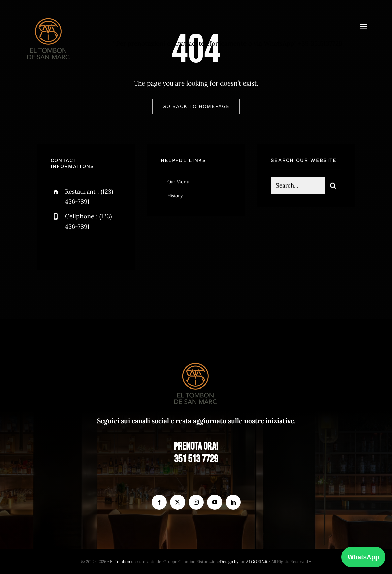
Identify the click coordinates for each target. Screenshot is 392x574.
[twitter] (77, 247)
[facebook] (58, 247)
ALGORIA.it (257, 561)
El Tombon (120, 561)
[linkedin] (233, 502)
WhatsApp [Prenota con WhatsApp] (363, 557)
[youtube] (215, 502)
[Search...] (298, 187)
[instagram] (95, 247)
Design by (229, 561)
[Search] (333, 187)
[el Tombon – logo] (49, 16)
